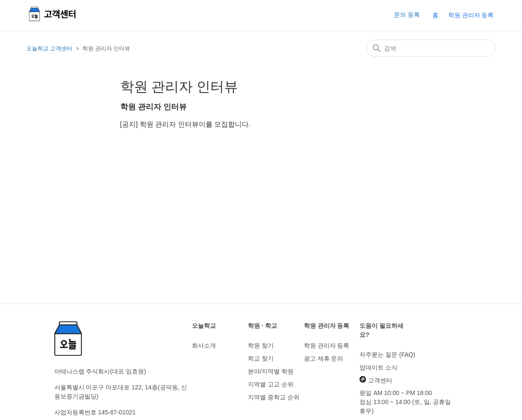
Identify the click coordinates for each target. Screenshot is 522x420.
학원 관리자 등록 (471, 15)
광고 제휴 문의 (324, 358)
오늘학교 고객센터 (50, 48)
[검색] (431, 48)
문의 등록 (407, 15)
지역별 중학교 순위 (274, 397)
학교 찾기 (261, 358)
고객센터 (376, 380)
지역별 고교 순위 (271, 384)
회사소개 (204, 345)
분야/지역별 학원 (271, 371)
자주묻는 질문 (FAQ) (387, 355)
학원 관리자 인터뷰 (153, 107)
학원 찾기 (261, 345)
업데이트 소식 (378, 367)
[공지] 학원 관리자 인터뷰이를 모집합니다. (186, 124)
